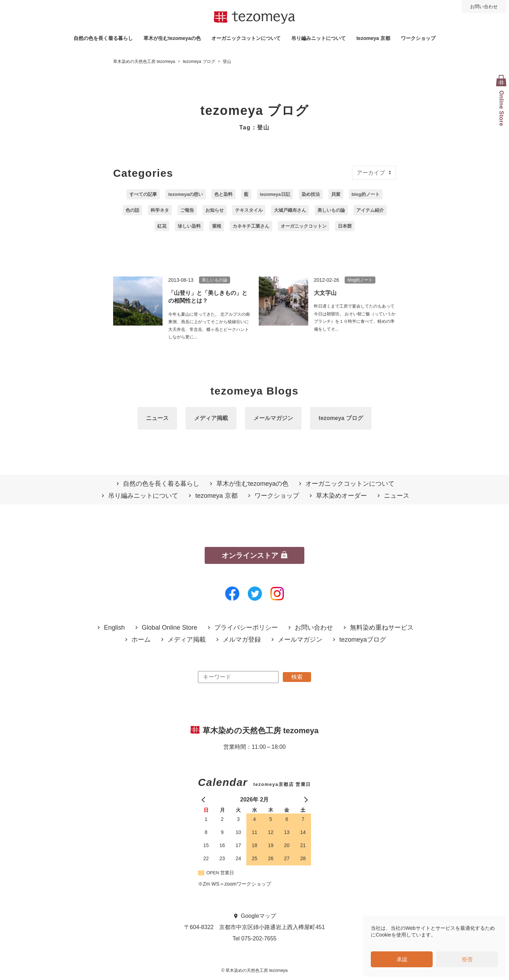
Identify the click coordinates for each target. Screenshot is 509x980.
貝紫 (336, 194)
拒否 (467, 959)
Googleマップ (258, 916)
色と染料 (223, 194)
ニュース (157, 418)
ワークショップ (418, 38)
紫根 (217, 226)
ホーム (141, 640)
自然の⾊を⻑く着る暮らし (103, 38)
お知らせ (215, 210)
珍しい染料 (189, 226)
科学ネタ (160, 210)
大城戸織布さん (290, 210)
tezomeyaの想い (186, 194)
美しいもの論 (331, 210)
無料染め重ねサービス (382, 628)
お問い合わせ (484, 7)
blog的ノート (366, 194)
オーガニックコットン (304, 226)
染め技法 (311, 194)
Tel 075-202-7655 (255, 938)
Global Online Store (169, 628)
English (114, 628)
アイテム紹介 (370, 210)
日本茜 (345, 226)
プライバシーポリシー (246, 628)
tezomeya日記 (275, 194)
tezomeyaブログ (363, 640)
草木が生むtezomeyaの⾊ (172, 38)
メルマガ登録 (242, 640)
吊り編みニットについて (318, 38)
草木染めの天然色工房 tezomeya (255, 18)
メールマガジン (273, 418)
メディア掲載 (211, 418)
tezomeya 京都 (373, 38)
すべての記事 (143, 194)
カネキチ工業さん (251, 226)
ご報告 (187, 210)
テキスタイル (249, 210)
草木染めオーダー (341, 496)
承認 (402, 959)
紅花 (162, 226)
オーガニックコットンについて (246, 38)
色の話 (132, 210)
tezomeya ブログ (341, 418)
